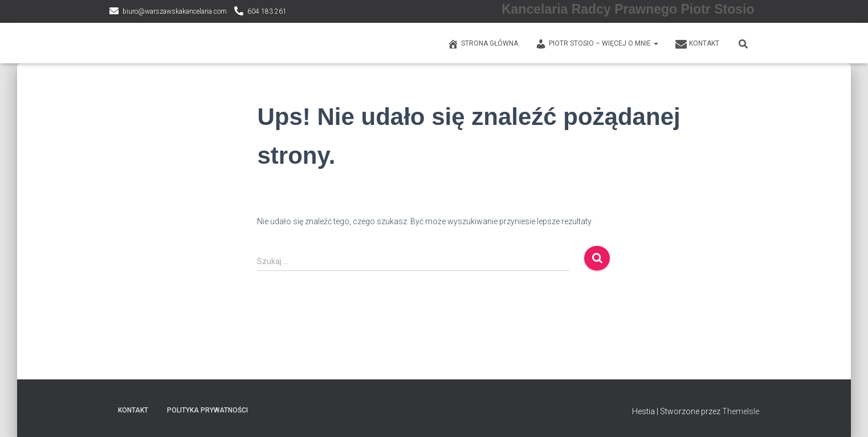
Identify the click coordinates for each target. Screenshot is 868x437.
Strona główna (483, 44)
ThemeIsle (741, 411)
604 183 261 (267, 11)
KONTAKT (697, 44)
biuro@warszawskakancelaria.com (175, 11)
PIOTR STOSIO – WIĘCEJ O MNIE (597, 44)
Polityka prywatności (207, 410)
